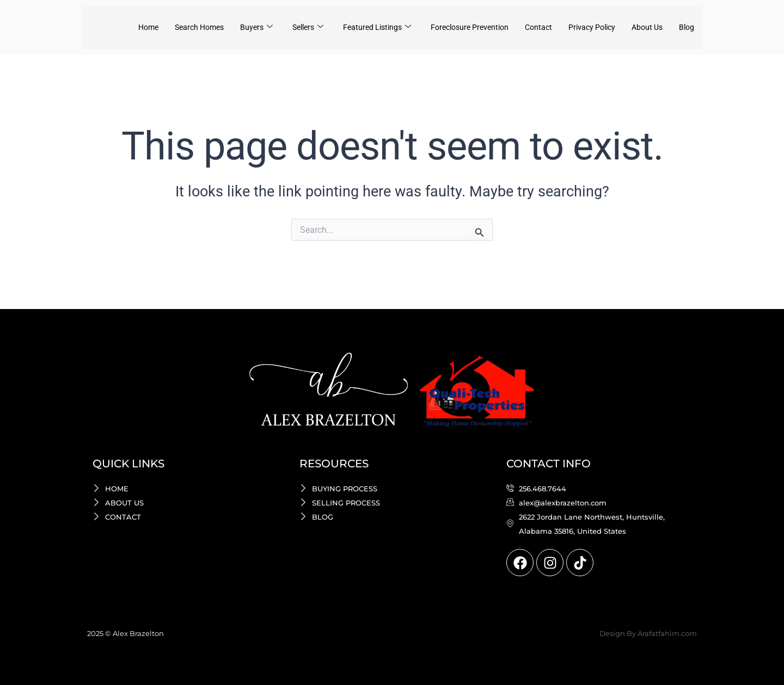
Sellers (287, 27)
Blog (686, 27)
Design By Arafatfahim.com (648, 633)
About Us (645, 27)
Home (118, 27)
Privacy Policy (586, 27)
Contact (530, 27)
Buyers (233, 27)
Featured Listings (359, 27)
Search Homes (173, 27)
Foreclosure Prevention (457, 27)
